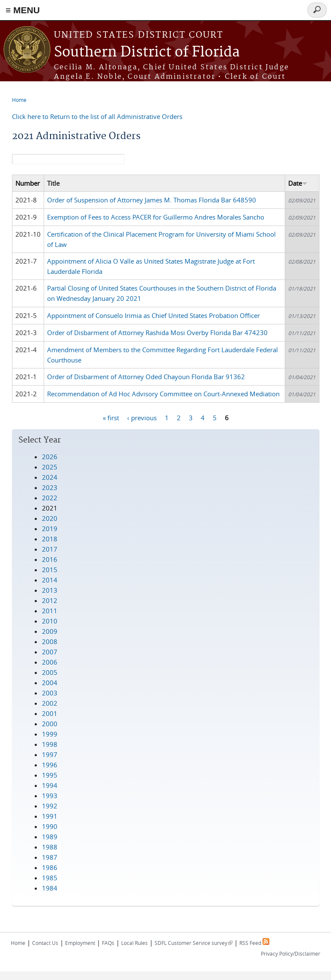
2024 (50, 477)
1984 (50, 888)
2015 (50, 570)
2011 (50, 611)
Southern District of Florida (147, 52)
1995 (50, 775)
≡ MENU (23, 10)
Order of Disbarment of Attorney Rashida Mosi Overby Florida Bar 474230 (157, 333)
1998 (50, 744)
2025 (50, 467)
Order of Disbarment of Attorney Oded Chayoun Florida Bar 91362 (146, 377)
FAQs (108, 943)
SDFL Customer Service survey (194, 943)
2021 (50, 508)
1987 (50, 857)
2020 (50, 518)
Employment (80, 943)
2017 (50, 549)
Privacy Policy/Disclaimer (291, 953)
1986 (50, 867)
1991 (50, 816)
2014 (50, 580)
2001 (50, 713)
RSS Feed (254, 943)
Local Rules (134, 943)
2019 (50, 529)
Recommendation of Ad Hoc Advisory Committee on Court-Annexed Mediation (163, 394)
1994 (50, 785)
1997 (50, 754)
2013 (50, 590)
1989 (50, 837)
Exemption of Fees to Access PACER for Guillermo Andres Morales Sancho (156, 217)
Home (19, 100)
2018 (50, 539)
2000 (50, 724)
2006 (50, 662)
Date (298, 183)
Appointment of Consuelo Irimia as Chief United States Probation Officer (154, 315)
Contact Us (45, 943)
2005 (50, 672)
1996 (50, 765)
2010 (50, 621)
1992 (50, 806)
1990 (50, 826)
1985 (50, 878)
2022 (50, 498)
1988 (50, 847)
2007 (50, 652)
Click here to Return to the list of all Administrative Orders (97, 116)
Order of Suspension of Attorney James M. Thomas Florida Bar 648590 (152, 200)
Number (28, 183)
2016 (50, 559)
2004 (50, 683)
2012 (50, 600)
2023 (50, 487)
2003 (50, 693)
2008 (50, 641)
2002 (50, 703)
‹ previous (142, 418)
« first (111, 418)
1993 (50, 796)
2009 (50, 631)
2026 (50, 457)
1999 (50, 734)
